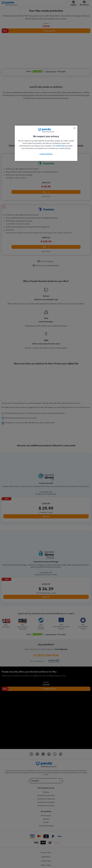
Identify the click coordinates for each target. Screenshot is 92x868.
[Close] (74, 128)
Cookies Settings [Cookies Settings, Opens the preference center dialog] (46, 154)
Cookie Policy (61, 146)
